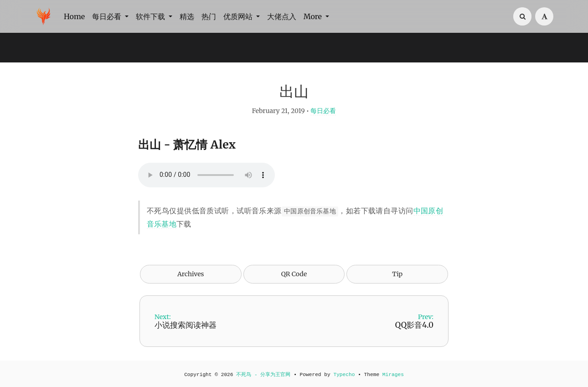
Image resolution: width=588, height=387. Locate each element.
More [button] (314, 16)
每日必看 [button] (108, 16)
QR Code (294, 274)
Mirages (393, 375)
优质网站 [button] (239, 16)
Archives (191, 274)
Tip (397, 274)
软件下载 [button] (151, 16)
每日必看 (323, 111)
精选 (187, 16)
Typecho (344, 375)
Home (74, 16)
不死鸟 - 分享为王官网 (263, 375)
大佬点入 (282, 16)
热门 (209, 16)
